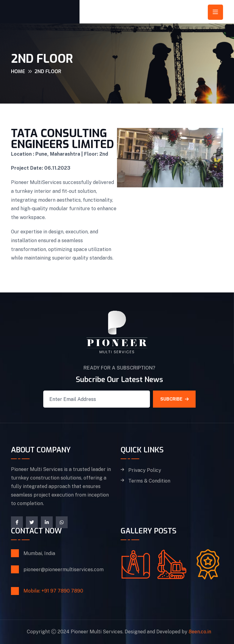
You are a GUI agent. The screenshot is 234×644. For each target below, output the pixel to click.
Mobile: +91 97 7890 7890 (53, 591)
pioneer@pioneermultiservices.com (64, 570)
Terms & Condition (149, 481)
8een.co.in (200, 632)
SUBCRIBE (174, 399)
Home (18, 71)
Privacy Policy (145, 470)
